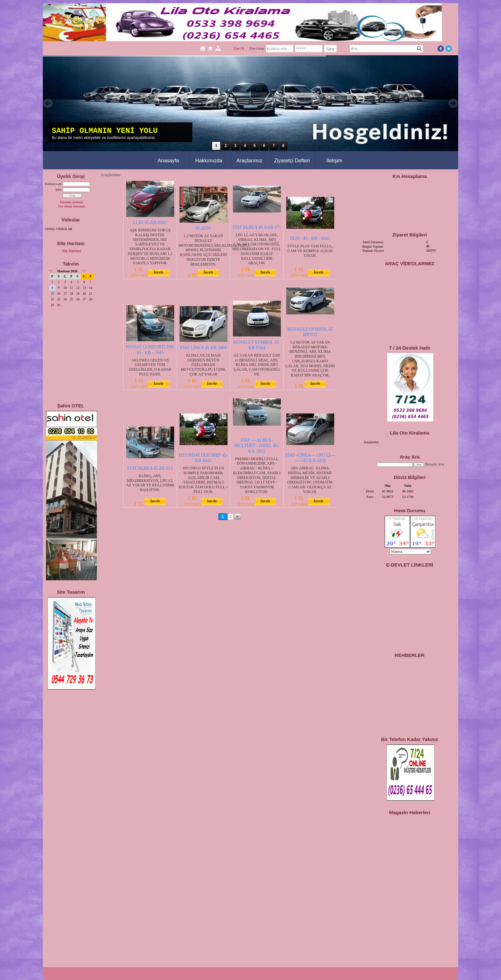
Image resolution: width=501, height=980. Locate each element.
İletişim (335, 161)
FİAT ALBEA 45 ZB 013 (150, 468)
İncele (159, 272)
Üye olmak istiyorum (71, 206)
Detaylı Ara (434, 464)
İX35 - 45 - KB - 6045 (310, 239)
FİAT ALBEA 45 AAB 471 (257, 227)
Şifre (59, 190)
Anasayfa (168, 161)
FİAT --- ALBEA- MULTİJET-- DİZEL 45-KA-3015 (257, 446)
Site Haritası (72, 251)
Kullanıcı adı (53, 184)
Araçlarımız (249, 161)
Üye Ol (239, 48)
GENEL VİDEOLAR (58, 229)
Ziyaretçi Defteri (292, 161)
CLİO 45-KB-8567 (150, 223)
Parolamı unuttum (72, 202)
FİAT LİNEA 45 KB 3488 (204, 348)
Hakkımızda (209, 161)
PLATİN (203, 228)
